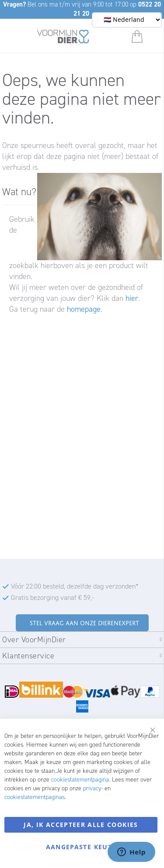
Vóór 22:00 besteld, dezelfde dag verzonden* (75, 586)
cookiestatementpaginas (35, 797)
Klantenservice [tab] (28, 656)
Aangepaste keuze (81, 847)
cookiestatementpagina (80, 780)
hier (132, 298)
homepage (84, 309)
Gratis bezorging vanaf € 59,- (52, 598)
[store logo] (63, 38)
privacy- (93, 788)
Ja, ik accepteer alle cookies (81, 825)
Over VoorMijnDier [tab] (34, 640)
